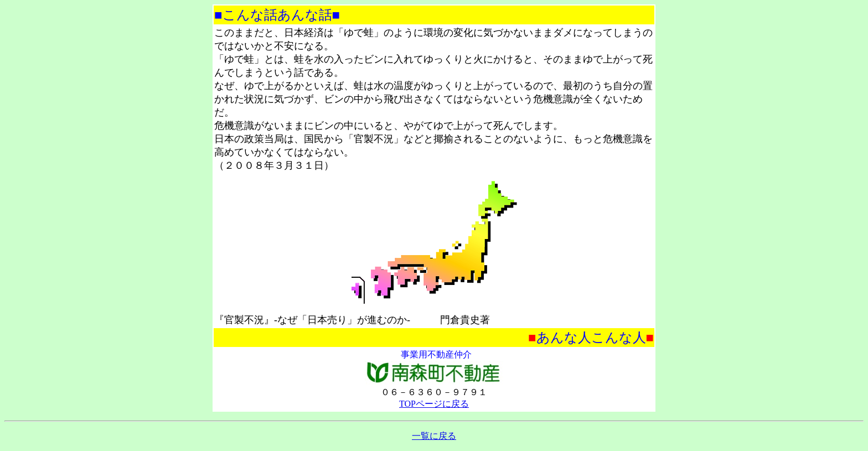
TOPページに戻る (434, 404)
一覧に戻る (434, 436)
